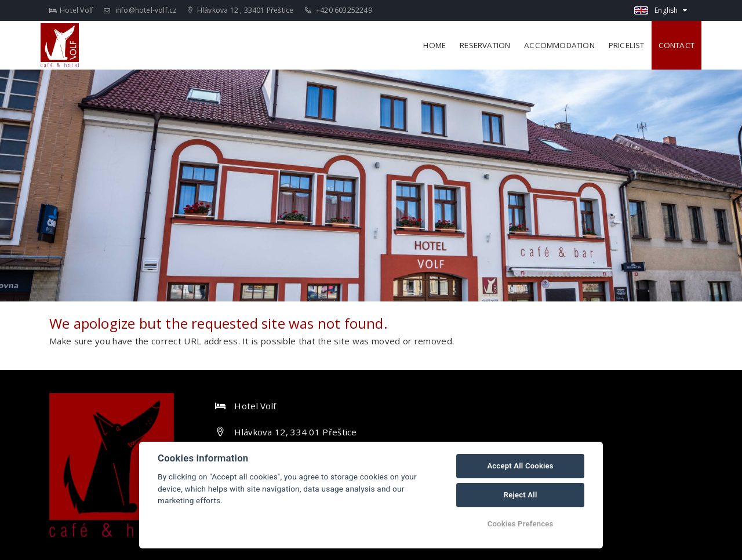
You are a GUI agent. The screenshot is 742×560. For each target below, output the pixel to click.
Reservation (485, 45)
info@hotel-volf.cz (140, 10)
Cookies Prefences (521, 524)
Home (434, 45)
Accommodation (559, 45)
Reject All (521, 495)
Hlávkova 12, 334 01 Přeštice (295, 432)
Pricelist (627, 45)
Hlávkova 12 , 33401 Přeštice (241, 10)
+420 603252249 (339, 10)
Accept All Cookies (520, 466)
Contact (676, 45)
